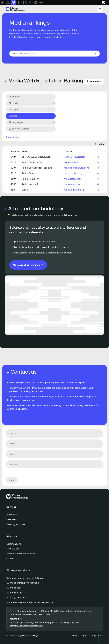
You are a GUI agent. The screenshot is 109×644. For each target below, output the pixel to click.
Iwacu (25, 190)
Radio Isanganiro (31, 184)
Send (12, 480)
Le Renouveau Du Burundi (36, 157)
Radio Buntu (28, 173)
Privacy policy (96, 635)
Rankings (12, 515)
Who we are (13, 549)
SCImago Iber (14, 588)
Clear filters (13, 137)
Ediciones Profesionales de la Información (30, 602)
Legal (83, 635)
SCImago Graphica (17, 597)
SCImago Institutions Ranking (23, 583)
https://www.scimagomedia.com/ (26, 626)
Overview (11, 519)
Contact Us (13, 558)
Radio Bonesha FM (32, 162)
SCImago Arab (14, 593)
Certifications (14, 544)
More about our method (26, 265)
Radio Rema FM (30, 179)
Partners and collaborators (21, 554)
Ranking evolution (16, 524)
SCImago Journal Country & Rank (25, 578)
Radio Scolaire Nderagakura (37, 168)
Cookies (74, 635)
